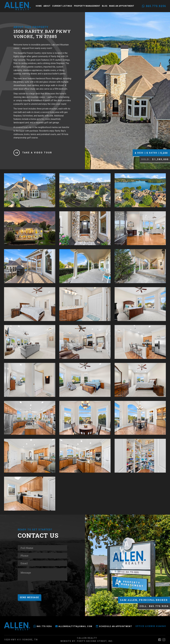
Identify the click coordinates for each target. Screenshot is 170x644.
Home (39, 6)
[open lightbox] (30, 190)
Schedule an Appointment (116, 626)
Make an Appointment (122, 6)
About (47, 6)
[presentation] (38, 588)
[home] (17, 6)
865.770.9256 (156, 6)
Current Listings (62, 6)
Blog (105, 6)
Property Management (87, 6)
